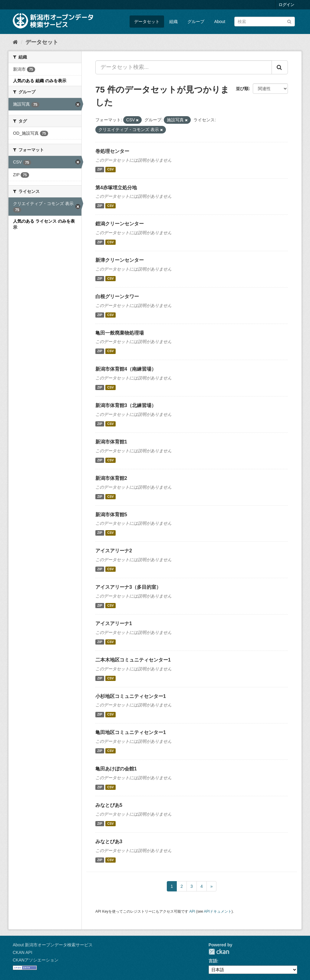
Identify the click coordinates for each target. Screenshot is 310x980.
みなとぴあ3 (109, 842)
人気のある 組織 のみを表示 (40, 81)
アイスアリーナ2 (114, 551)
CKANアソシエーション (36, 960)
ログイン (286, 5)
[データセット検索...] (184, 67)
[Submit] (289, 21)
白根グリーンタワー (117, 296)
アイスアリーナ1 (114, 623)
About (220, 22)
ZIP (100, 170)
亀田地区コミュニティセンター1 (131, 732)
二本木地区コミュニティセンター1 (133, 660)
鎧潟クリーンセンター (120, 224)
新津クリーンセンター (120, 260)
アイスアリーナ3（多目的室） (128, 587)
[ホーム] (15, 42)
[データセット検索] (265, 22)
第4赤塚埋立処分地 (116, 188)
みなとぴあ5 (109, 805)
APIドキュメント (218, 911)
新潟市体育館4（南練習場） (126, 369)
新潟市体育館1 (111, 442)
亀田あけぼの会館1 (116, 769)
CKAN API (23, 952)
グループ (196, 22)
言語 (213, 961)
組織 (173, 22)
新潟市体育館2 (111, 478)
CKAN (219, 952)
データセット (147, 22)
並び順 (242, 89)
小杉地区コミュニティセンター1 (131, 696)
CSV (110, 170)
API (192, 911)
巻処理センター (112, 151)
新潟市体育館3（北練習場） (126, 405)
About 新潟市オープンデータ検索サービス (53, 945)
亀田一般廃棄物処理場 (120, 333)
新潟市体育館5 (111, 515)
